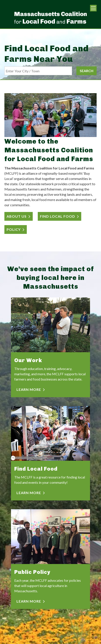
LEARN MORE (29, 389)
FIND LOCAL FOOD (58, 216)
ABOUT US (17, 216)
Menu (93, 8)
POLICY (14, 229)
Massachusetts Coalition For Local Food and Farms (50, 18)
